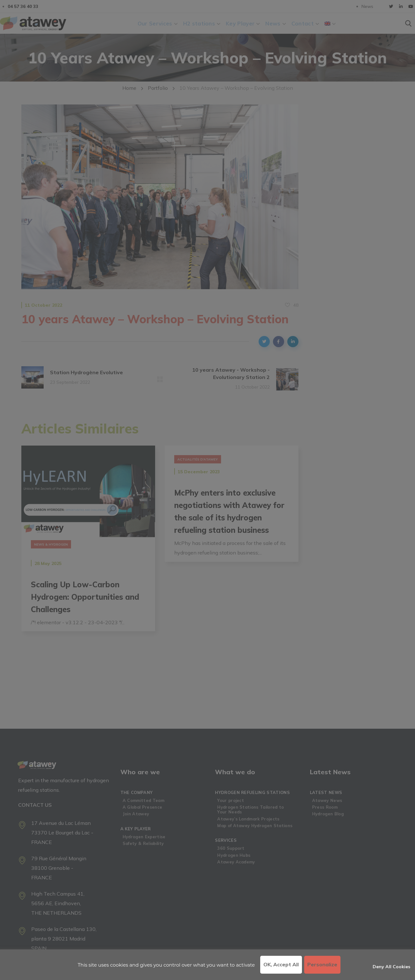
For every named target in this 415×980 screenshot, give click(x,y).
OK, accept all (281, 964)
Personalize (322, 964)
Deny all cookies (391, 967)
